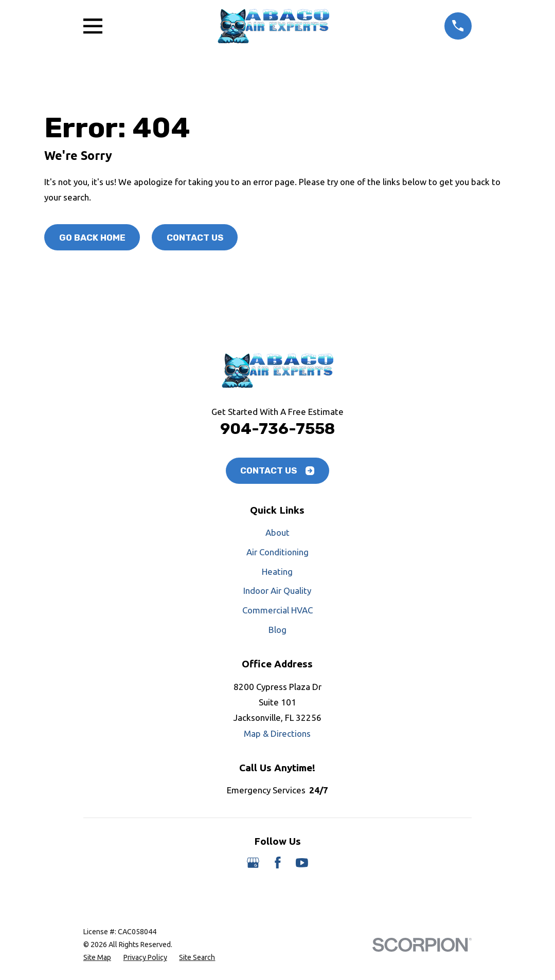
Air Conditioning (277, 552)
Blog (277, 630)
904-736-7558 (277, 429)
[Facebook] (278, 863)
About (277, 532)
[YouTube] (302, 863)
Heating (277, 571)
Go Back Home (92, 238)
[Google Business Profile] (253, 863)
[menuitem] (97, 958)
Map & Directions (277, 733)
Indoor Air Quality (277, 591)
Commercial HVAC (277, 610)
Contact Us (195, 238)
